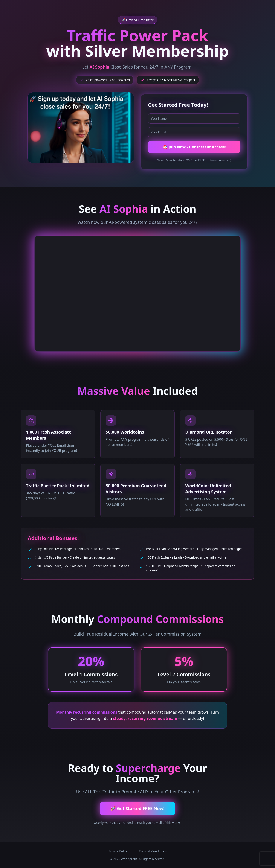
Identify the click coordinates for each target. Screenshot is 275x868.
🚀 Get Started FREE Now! (137, 808)
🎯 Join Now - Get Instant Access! (194, 147)
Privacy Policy (118, 851)
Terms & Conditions (153, 851)
